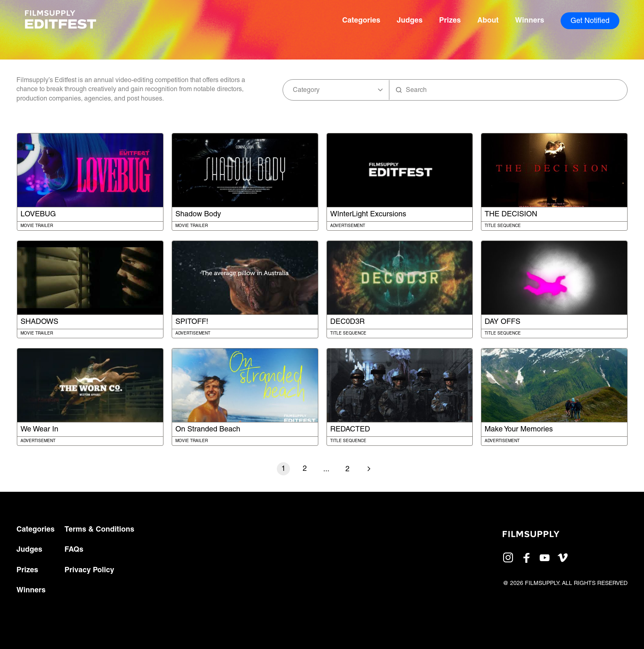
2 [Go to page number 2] (305, 469)
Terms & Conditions (99, 530)
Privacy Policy (89, 570)
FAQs (74, 550)
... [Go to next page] (326, 469)
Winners (530, 21)
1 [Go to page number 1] (283, 469)
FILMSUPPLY (542, 584)
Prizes (450, 21)
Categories (361, 21)
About (488, 21)
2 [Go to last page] (347, 469)
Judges (410, 21)
